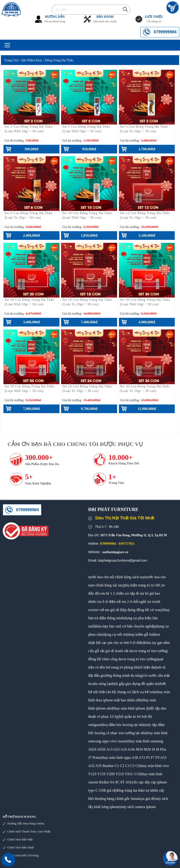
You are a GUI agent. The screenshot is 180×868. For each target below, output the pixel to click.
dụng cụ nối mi (115, 634)
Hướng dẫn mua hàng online (26, 823)
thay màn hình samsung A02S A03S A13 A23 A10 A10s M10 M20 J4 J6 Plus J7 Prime (127, 749)
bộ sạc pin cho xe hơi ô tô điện (120, 643)
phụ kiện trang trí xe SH (142, 585)
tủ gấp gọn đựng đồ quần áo (136, 684)
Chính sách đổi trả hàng (23, 855)
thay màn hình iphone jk (131, 708)
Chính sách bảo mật (20, 839)
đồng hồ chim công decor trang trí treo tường (122, 659)
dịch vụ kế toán (144, 692)
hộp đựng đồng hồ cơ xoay (141, 610)
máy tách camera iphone (138, 807)
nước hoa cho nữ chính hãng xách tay (116, 577)
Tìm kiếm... (125, 9)
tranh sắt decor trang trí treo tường (142, 651)
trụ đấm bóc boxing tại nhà (124, 725)
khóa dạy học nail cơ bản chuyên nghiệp (125, 626)
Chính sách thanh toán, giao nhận (29, 831)
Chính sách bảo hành (21, 847)
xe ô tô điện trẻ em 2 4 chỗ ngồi (122, 602)
